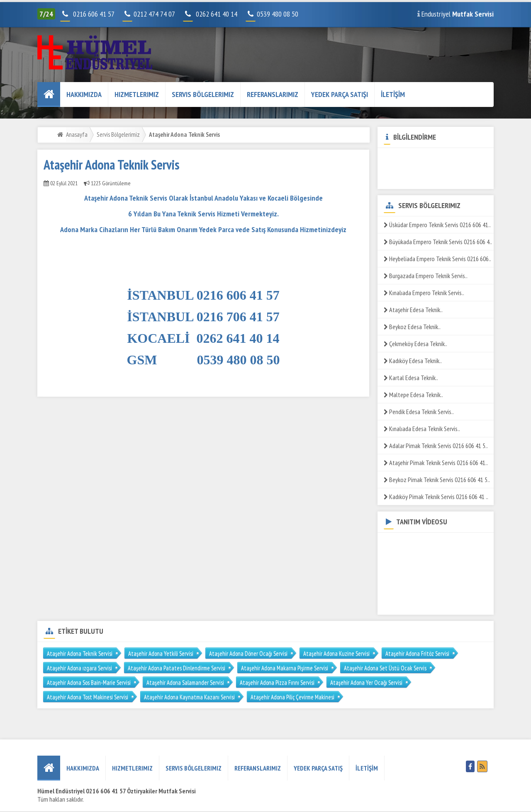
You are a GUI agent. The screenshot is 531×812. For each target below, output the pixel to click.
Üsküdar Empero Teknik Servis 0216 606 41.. (437, 225)
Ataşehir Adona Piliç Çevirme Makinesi (292, 697)
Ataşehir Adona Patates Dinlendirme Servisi (177, 668)
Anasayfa (77, 134)
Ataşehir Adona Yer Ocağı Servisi (366, 682)
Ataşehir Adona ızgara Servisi (79, 668)
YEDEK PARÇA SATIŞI (340, 94)
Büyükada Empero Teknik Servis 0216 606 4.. (438, 242)
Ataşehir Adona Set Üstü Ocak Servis (385, 668)
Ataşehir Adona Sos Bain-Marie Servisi (89, 682)
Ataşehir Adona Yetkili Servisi (161, 653)
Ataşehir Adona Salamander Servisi (185, 682)
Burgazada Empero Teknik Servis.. (426, 276)
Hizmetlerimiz (137, 94)
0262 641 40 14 (220, 14)
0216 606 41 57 (93, 14)
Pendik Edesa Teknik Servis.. (419, 412)
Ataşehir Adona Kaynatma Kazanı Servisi (189, 697)
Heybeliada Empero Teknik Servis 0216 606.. (437, 259)
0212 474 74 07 (149, 14)
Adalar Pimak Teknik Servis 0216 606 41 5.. (436, 446)
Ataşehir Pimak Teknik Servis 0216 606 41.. (436, 463)
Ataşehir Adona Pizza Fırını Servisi (277, 682)
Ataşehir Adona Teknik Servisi (80, 653)
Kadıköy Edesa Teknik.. (413, 361)
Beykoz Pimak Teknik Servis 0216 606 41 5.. (437, 480)
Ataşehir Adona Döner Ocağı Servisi (248, 653)
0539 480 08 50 (273, 14)
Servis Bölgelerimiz (203, 94)
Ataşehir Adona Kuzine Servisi (336, 653)
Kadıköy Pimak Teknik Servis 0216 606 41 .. (436, 497)
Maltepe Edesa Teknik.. (413, 395)
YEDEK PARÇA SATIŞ (318, 768)
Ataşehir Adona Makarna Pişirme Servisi (285, 668)
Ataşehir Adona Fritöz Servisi (417, 653)
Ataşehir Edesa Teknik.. (413, 310)
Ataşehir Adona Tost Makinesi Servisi (88, 697)
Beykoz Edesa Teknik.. (412, 327)
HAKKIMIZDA (84, 94)
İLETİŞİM (393, 94)
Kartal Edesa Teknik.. (411, 378)
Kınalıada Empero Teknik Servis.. (424, 293)
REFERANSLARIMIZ (273, 94)
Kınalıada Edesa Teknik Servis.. (422, 429)
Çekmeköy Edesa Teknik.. (415, 344)
